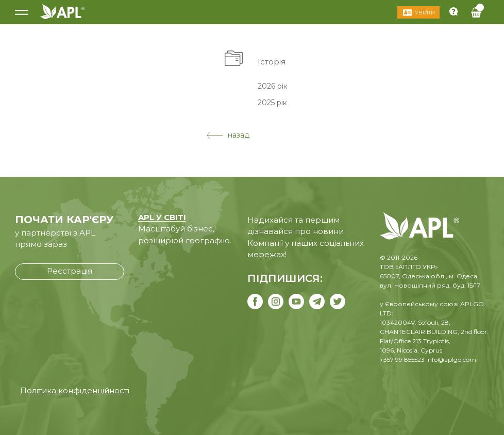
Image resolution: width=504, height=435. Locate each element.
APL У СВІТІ (162, 217)
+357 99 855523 (402, 359)
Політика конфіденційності (75, 390)
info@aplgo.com (451, 359)
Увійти (425, 13)
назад (228, 135)
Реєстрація (70, 271)
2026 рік (273, 86)
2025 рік (272, 103)
